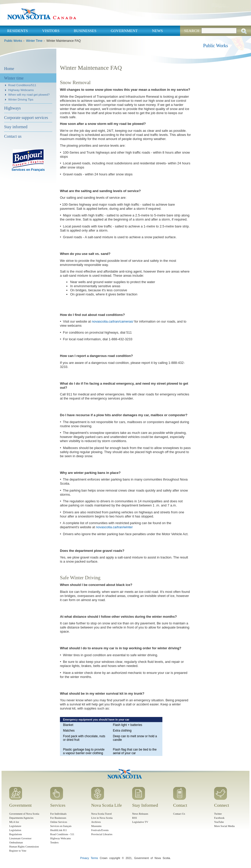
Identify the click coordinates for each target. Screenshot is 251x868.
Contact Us (179, 814)
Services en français (61, 826)
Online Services (59, 822)
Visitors (51, 31)
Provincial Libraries (102, 834)
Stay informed (16, 127)
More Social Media (224, 826)
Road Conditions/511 (22, 85)
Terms (94, 858)
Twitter (218, 814)
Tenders (54, 842)
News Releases (140, 814)
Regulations (16, 834)
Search (192, 31)
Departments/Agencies (21, 818)
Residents (18, 31)
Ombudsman (16, 842)
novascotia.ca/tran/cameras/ (113, 321)
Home (9, 69)
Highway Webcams (21, 90)
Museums (96, 826)
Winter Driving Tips (21, 99)
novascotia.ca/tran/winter (114, 527)
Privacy (85, 858)
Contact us (13, 136)
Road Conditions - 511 (62, 834)
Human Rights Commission (24, 847)
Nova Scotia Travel (101, 814)
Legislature (15, 826)
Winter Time (34, 41)
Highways (12, 108)
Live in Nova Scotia (102, 818)
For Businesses (58, 818)
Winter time (14, 78)
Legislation (15, 830)
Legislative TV (140, 822)
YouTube (219, 822)
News (157, 31)
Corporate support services (26, 118)
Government (124, 31)
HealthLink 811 (59, 830)
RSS (135, 818)
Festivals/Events (100, 830)
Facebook (219, 818)
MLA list (14, 822)
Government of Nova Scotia (24, 814)
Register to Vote (18, 851)
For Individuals (58, 814)
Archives (96, 822)
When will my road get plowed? (29, 94)
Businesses (85, 31)
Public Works (13, 41)
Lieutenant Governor (20, 838)
